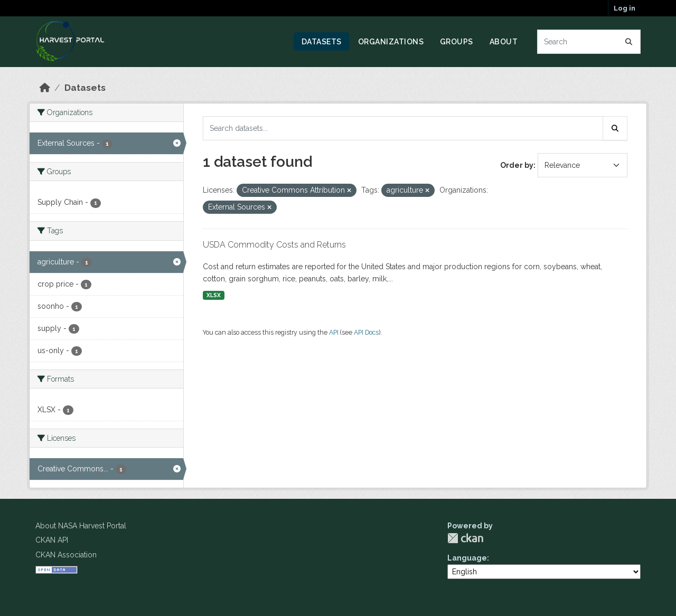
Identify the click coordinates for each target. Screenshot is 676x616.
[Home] (45, 88)
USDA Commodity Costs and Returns (274, 245)
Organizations (391, 42)
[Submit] (629, 42)
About (504, 42)
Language (467, 558)
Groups (457, 42)
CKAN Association (66, 555)
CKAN (465, 538)
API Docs (366, 332)
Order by (517, 165)
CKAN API (52, 540)
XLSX (214, 295)
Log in (625, 8)
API (334, 332)
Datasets (322, 42)
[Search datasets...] (589, 42)
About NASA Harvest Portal (81, 526)
